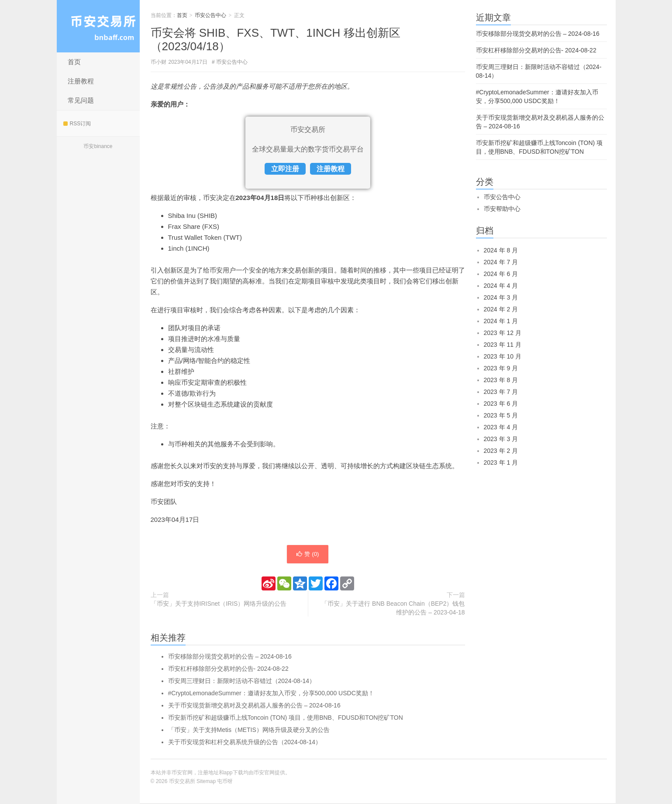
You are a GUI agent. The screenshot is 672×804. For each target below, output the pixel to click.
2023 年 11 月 (503, 345)
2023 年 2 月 (501, 451)
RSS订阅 (77, 124)
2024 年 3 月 (501, 297)
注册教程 (81, 81)
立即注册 (285, 169)
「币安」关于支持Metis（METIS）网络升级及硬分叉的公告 (249, 731)
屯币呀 (225, 782)
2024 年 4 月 (501, 286)
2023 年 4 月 (501, 427)
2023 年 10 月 (503, 356)
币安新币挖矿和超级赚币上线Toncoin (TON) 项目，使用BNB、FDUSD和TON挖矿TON (286, 718)
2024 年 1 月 (501, 321)
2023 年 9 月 (501, 368)
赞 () (307, 555)
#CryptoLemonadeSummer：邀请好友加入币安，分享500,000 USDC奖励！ (271, 694)
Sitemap (206, 782)
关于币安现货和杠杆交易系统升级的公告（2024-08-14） (245, 743)
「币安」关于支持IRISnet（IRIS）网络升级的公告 (219, 604)
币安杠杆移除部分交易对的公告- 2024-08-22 (228, 669)
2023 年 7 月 (501, 392)
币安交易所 (98, 26)
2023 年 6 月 (501, 404)
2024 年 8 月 (501, 250)
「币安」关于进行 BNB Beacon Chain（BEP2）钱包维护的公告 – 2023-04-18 (393, 609)
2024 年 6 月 (501, 274)
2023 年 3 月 (501, 439)
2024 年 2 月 (501, 309)
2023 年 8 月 (501, 380)
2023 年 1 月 (501, 462)
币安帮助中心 (502, 209)
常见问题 (81, 100)
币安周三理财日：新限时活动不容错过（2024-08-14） (242, 682)
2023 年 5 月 (501, 415)
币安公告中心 (210, 15)
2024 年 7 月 (501, 262)
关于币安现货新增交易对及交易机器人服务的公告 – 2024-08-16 (254, 706)
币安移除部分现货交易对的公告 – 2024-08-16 (230, 657)
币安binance (98, 146)
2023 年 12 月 (503, 333)
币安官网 (264, 773)
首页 (74, 62)
